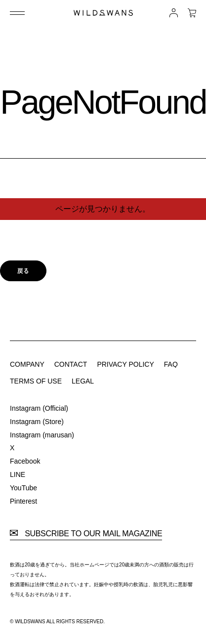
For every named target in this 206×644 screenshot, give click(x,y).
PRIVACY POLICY (125, 364)
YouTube (23, 488)
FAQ (171, 364)
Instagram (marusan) (42, 435)
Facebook (25, 461)
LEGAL (83, 381)
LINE (18, 474)
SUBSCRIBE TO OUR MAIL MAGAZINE (86, 534)
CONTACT (71, 364)
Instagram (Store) (37, 422)
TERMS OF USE (36, 381)
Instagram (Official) (39, 408)
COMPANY (27, 364)
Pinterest (23, 501)
